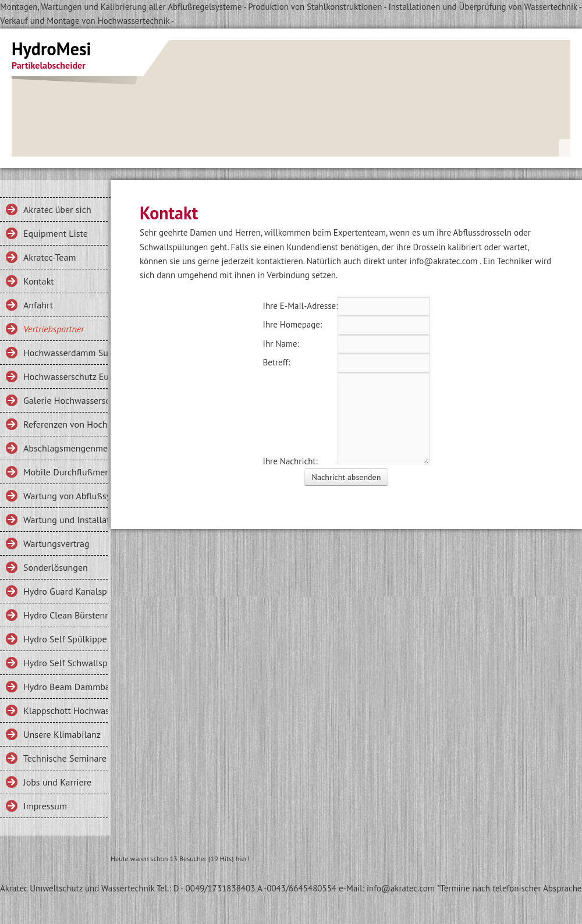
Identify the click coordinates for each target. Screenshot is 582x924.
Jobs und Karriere (57, 782)
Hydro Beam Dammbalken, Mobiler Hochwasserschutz (65, 687)
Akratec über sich (57, 209)
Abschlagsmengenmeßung (65, 448)
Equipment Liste (56, 233)
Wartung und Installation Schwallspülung (65, 520)
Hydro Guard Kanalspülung (65, 591)
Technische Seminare (65, 758)
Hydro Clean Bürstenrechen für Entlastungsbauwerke (65, 615)
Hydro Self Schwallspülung (65, 663)
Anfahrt (38, 305)
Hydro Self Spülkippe (65, 639)
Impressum (45, 806)
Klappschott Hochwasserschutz (65, 710)
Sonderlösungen (56, 567)
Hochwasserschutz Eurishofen (65, 376)
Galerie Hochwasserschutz (65, 400)
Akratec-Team (49, 257)
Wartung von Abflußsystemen (65, 496)
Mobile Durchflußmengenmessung (65, 472)
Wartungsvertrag (56, 543)
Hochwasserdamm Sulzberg (65, 353)
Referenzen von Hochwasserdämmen (65, 424)
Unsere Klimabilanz (62, 734)
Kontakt (39, 281)
